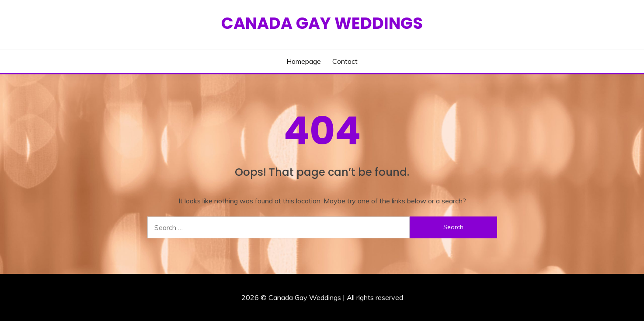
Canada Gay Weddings (322, 23)
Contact (345, 61)
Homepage (304, 61)
